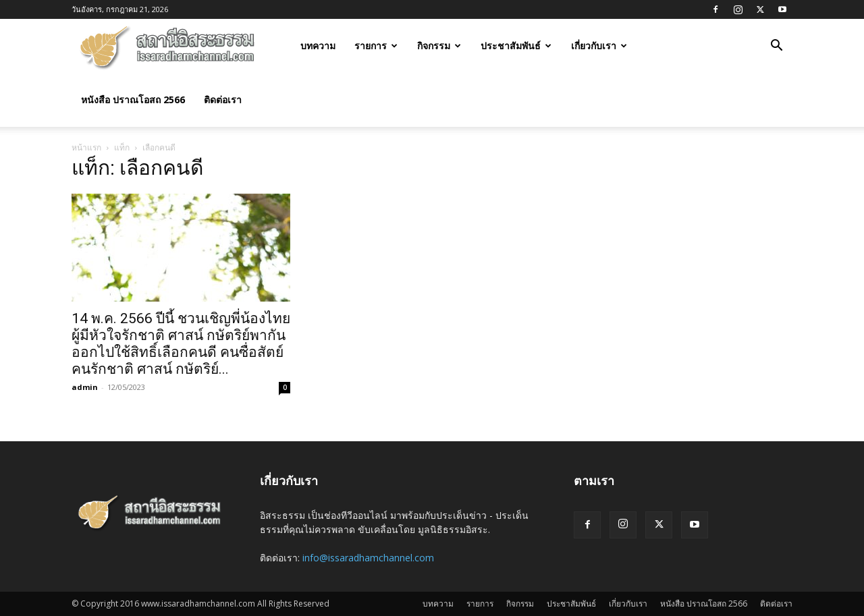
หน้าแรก (86, 147)
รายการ (376, 46)
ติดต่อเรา (223, 100)
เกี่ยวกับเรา (599, 46)
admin (85, 387)
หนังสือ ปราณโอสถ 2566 (133, 100)
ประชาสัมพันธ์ (516, 46)
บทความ (318, 46)
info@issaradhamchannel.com (368, 558)
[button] (776, 47)
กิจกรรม (439, 46)
